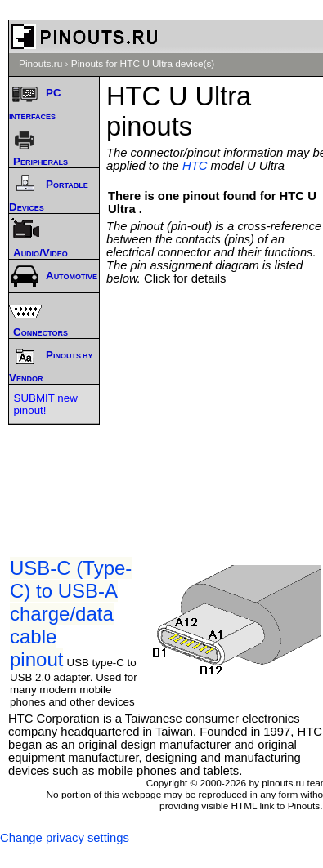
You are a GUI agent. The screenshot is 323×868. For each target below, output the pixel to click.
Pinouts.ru (40, 64)
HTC (195, 166)
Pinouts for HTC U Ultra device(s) (143, 64)
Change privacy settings (65, 838)
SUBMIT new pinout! (46, 404)
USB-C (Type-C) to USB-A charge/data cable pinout (71, 614)
